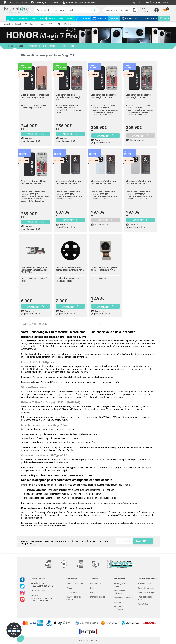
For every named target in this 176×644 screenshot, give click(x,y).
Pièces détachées (15, 47)
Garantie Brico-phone (123, 602)
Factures (70, 588)
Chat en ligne (48, 2)
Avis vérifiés (143, 604)
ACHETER (36, 134)
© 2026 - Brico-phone (88, 640)
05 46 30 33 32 (17, 2)
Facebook (22, 580)
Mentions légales (98, 597)
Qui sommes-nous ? (99, 583)
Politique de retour (146, 583)
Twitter (22, 586)
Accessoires (68, 46)
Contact (167, 2)
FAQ (148, 2)
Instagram (22, 593)
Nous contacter (73, 592)
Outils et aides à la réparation (43, 46)
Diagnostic (137, 2)
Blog (157, 2)
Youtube (22, 599)
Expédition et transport (124, 598)
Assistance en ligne (146, 592)
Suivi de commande (75, 583)
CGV (92, 592)
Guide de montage (146, 588)
